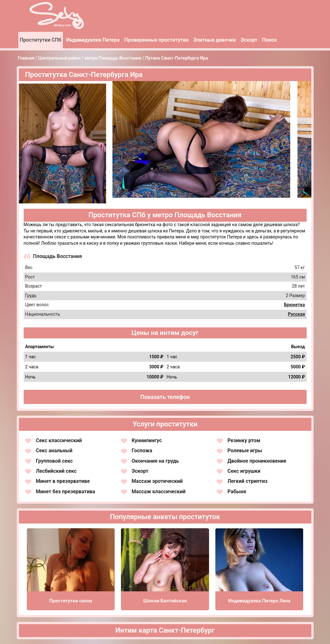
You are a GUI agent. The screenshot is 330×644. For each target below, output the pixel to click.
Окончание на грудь (155, 461)
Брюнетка (295, 305)
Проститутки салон (71, 601)
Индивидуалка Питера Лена (259, 601)
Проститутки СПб (41, 40)
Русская (297, 314)
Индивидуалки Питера (93, 40)
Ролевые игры (245, 451)
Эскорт (249, 40)
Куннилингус (147, 440)
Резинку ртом (244, 440)
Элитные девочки (215, 40)
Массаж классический (159, 492)
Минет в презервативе (63, 481)
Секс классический (59, 440)
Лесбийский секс (56, 471)
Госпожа (142, 451)
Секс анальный (54, 451)
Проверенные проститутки (156, 40)
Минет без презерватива (66, 492)
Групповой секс (54, 461)
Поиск (270, 40)
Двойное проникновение (257, 461)
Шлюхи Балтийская (165, 601)
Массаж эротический (157, 481)
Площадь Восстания (58, 256)
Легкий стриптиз (247, 481)
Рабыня (237, 492)
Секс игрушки (244, 471)
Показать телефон (165, 397)
